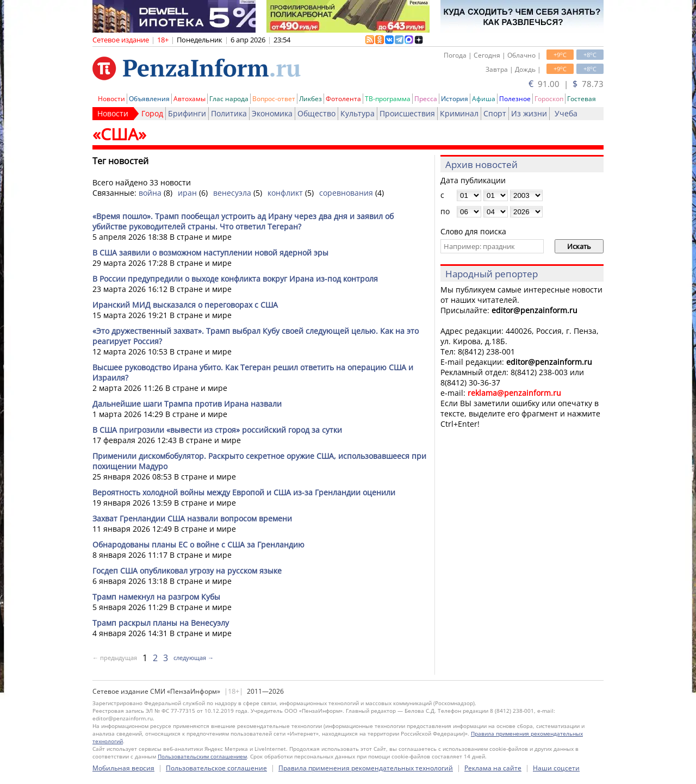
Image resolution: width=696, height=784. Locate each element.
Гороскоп (549, 99)
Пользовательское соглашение (216, 768)
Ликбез (310, 99)
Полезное (515, 99)
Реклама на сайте (493, 768)
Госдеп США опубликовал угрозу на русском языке (187, 571)
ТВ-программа (388, 99)
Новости (111, 99)
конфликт (285, 193)
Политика (229, 113)
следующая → (194, 658)
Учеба (566, 113)
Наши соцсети (556, 768)
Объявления (149, 99)
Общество (316, 113)
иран (187, 193)
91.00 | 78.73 (566, 84)
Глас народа (229, 99)
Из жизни (529, 113)
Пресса (426, 99)
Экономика (272, 113)
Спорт (495, 113)
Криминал (459, 113)
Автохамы (189, 99)
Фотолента (343, 99)
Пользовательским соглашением (202, 756)
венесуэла (232, 193)
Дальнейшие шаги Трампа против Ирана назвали (187, 404)
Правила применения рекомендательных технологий (366, 768)
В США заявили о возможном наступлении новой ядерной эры (210, 253)
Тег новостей (120, 161)
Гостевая (582, 99)
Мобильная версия (123, 768)
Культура (358, 113)
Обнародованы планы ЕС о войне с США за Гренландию (198, 545)
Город (152, 113)
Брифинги (187, 113)
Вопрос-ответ (274, 99)
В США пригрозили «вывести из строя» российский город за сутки (217, 430)
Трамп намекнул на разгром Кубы (156, 597)
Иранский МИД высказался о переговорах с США (185, 305)
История (455, 99)
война (150, 193)
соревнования (346, 193)
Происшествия (407, 113)
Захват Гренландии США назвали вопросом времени (192, 518)
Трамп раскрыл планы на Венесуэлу (161, 623)
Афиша (484, 99)
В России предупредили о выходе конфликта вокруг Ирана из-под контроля (235, 279)
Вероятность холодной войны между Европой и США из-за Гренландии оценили (244, 492)
